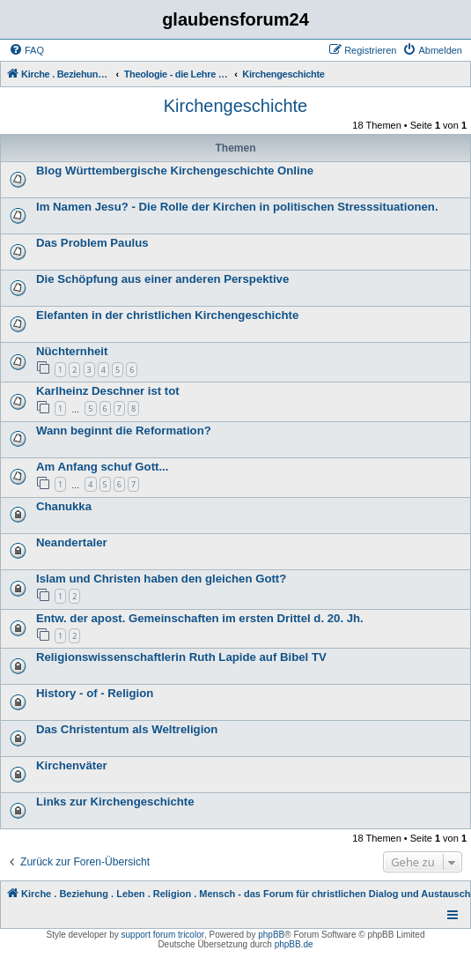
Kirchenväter (72, 765)
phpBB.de (294, 944)
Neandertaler (72, 542)
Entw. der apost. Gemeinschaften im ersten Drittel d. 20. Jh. (200, 618)
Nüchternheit (72, 351)
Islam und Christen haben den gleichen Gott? (161, 579)
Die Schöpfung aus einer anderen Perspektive (162, 279)
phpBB (271, 935)
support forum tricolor (163, 935)
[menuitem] (26, 50)
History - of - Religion (95, 693)
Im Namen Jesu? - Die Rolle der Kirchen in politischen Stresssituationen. (237, 207)
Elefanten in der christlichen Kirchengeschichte (167, 315)
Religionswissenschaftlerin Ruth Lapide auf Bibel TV (181, 657)
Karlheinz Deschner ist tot (108, 391)
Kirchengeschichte (235, 106)
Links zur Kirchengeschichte (115, 802)
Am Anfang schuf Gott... (102, 467)
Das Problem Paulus (92, 243)
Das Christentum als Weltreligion (127, 729)
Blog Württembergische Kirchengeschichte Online (175, 171)
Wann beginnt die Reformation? (124, 431)
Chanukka (64, 506)
